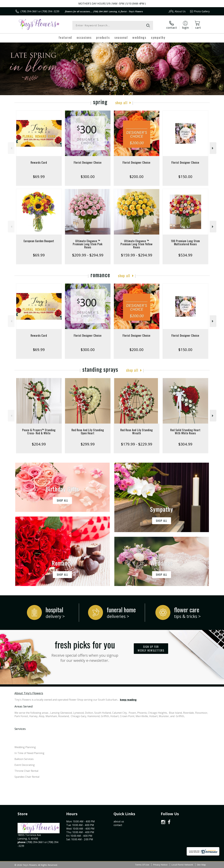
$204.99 (39, 444)
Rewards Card (39, 162)
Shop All (121, 102)
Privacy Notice (160, 865)
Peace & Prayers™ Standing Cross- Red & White (39, 432)
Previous (11, 148)
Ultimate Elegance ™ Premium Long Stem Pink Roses (88, 244)
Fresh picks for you (85, 650)
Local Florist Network (182, 865)
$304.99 (185, 444)
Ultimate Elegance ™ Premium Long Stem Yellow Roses (137, 244)
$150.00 (185, 177)
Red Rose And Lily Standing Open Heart (88, 432)
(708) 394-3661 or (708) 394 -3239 (40, 11)
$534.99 (185, 255)
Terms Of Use (142, 865)
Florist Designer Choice (88, 162)
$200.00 (136, 177)
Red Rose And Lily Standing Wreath (137, 432)
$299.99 (88, 444)
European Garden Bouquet (39, 241)
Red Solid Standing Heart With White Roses (185, 432)
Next (213, 148)
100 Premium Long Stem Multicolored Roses (185, 242)
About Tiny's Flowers (29, 693)
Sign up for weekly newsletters (151, 649)
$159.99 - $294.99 (137, 255)
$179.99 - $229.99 (137, 444)
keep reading (128, 700)
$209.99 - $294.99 (88, 255)
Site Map (201, 865)
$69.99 (39, 177)
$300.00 (88, 177)
